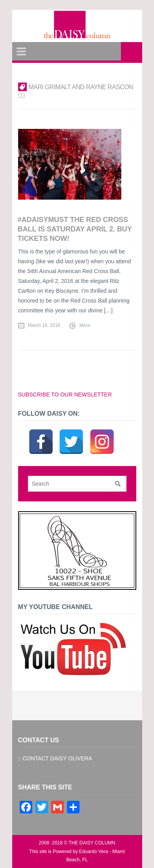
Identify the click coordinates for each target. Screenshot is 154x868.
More (84, 325)
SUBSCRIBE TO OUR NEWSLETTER (65, 395)
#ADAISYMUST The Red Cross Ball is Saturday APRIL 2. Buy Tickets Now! (75, 229)
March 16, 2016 (44, 325)
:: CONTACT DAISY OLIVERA (55, 758)
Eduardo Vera (94, 851)
